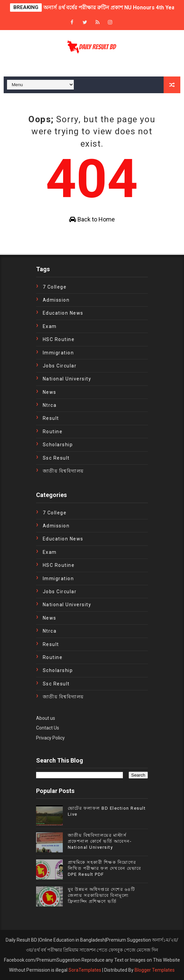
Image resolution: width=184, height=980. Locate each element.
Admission (56, 300)
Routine (53, 432)
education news (63, 313)
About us (46, 718)
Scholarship (58, 445)
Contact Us (48, 728)
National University (67, 379)
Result (51, 418)
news (50, 392)
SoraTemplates (85, 970)
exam (50, 326)
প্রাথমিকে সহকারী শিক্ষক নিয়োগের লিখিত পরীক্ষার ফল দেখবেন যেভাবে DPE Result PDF (105, 868)
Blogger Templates (155, 970)
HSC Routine (59, 339)
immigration (58, 353)
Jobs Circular (60, 366)
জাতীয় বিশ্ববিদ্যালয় (63, 471)
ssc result (56, 458)
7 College (55, 287)
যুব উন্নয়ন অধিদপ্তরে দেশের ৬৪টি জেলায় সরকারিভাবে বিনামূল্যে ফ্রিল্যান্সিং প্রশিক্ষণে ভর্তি (102, 895)
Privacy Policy (50, 738)
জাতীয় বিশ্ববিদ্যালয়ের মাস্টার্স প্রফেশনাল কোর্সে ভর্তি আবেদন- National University (100, 841)
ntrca (50, 405)
